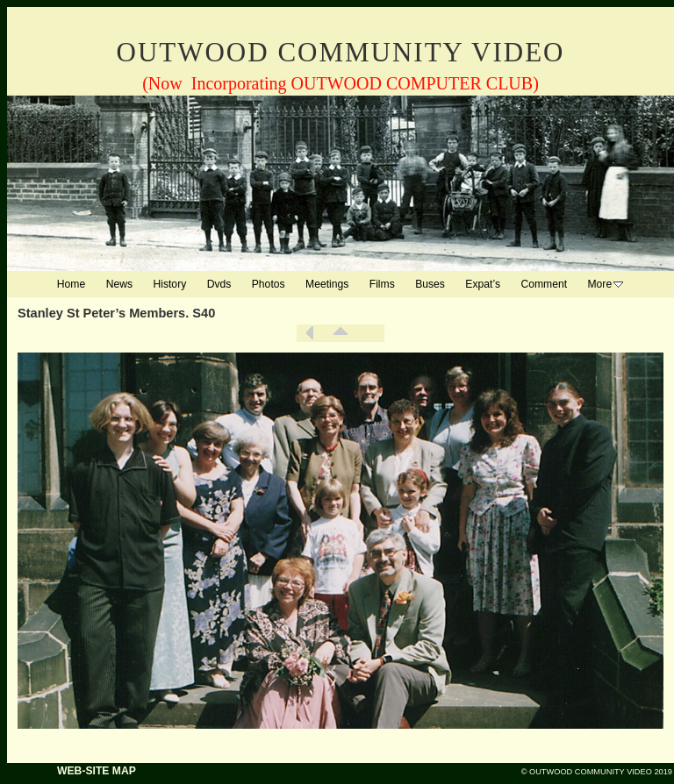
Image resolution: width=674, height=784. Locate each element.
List (341, 333)
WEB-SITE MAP (97, 771)
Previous (310, 333)
